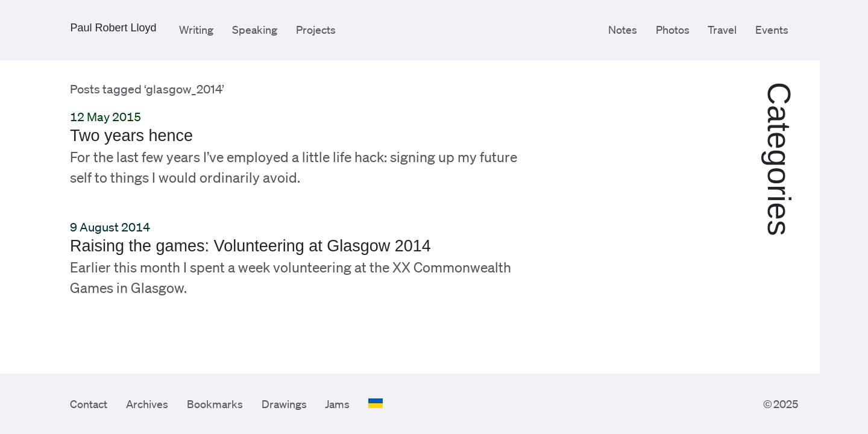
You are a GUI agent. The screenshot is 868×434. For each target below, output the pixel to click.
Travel (722, 30)
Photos (673, 30)
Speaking (255, 30)
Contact (89, 404)
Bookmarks (215, 404)
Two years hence (131, 136)
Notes (623, 30)
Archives (147, 404)
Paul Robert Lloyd (113, 28)
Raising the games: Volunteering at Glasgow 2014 (250, 246)
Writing (196, 30)
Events (772, 30)
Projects (316, 30)
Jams (337, 404)
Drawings (284, 404)
